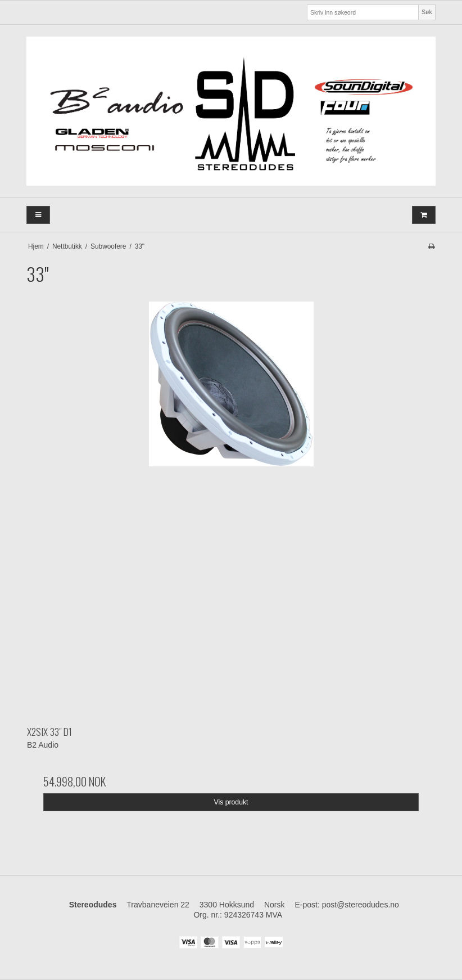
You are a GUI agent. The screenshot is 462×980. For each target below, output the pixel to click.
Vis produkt (231, 802)
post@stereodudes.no (361, 905)
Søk (427, 12)
